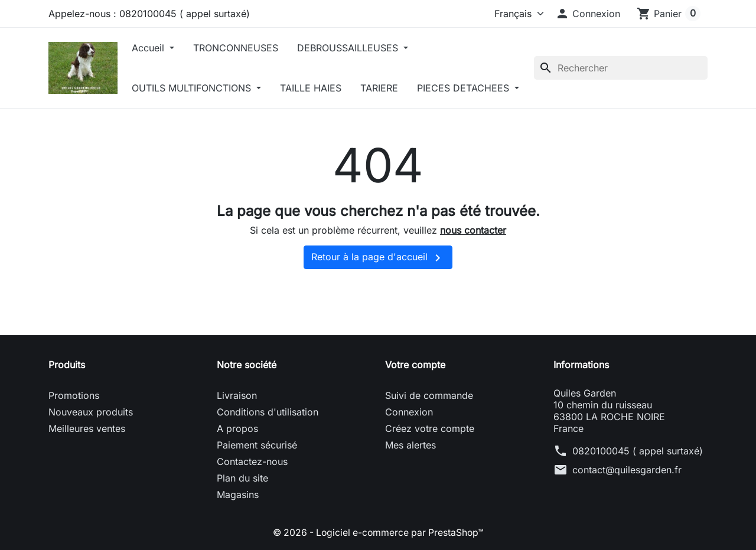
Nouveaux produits (91, 452)
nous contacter (473, 270)
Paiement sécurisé (257, 485)
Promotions (74, 436)
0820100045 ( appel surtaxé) (638, 491)
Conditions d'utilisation (268, 452)
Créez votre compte (430, 469)
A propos (237, 469)
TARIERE (383, 88)
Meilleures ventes (87, 469)
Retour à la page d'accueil (378, 298)
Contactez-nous (252, 502)
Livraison (237, 436)
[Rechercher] (621, 88)
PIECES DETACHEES (183, 128)
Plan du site (242, 518)
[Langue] (511, 14)
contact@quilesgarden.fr (627, 510)
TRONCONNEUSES (240, 48)
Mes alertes (410, 485)
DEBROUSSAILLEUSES (353, 48)
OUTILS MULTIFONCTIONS (197, 88)
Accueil (154, 48)
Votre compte (415, 405)
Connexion (409, 452)
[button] (588, 14)
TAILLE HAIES (315, 88)
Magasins (238, 535)
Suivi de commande (429, 436)
